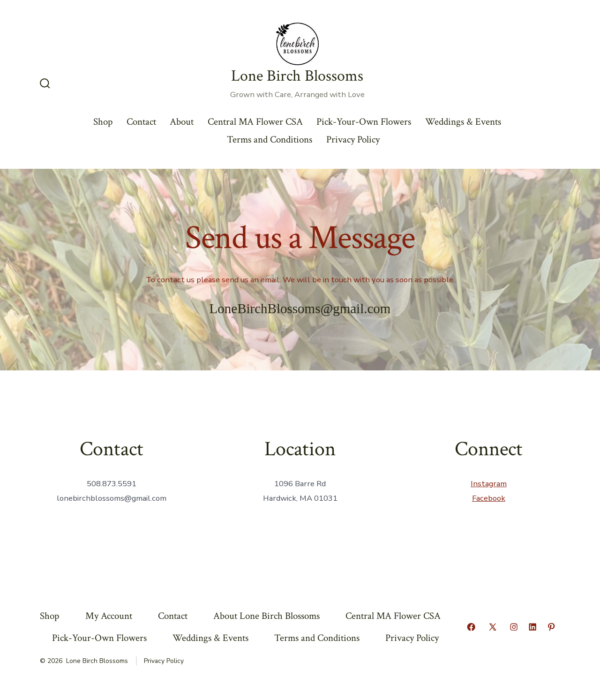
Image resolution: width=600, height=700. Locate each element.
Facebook (489, 498)
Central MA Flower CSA (255, 122)
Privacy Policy (353, 139)
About (182, 122)
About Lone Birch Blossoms (266, 616)
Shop (103, 122)
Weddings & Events (463, 122)
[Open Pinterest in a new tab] (551, 627)
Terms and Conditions (270, 139)
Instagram (489, 484)
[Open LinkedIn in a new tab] (532, 627)
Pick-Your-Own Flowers (364, 122)
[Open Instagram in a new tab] (514, 627)
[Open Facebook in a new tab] (471, 627)
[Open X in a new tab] (493, 627)
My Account (109, 616)
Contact (141, 122)
